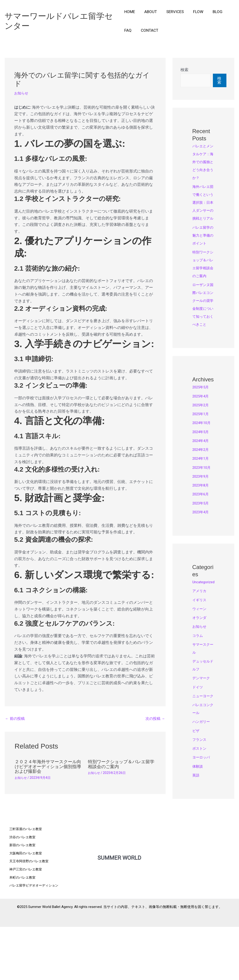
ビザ (196, 794)
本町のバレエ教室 (23, 932)
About (149, 12)
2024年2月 (202, 497)
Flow (194, 12)
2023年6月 (202, 542)
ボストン (200, 812)
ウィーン (200, 664)
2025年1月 (202, 461)
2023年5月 (202, 551)
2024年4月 (202, 488)
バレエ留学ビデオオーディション (36, 940)
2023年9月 (202, 524)
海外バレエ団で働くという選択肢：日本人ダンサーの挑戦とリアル (202, 218)
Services (172, 12)
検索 (184, 70)
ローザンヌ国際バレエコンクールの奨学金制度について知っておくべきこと (202, 348)
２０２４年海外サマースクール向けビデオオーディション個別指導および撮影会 (47, 767)
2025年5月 (202, 435)
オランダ (200, 673)
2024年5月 (202, 479)
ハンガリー (202, 785)
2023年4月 (202, 559)
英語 (196, 839)
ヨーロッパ (202, 821)
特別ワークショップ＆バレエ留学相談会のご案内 (121, 765)
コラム (198, 691)
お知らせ (22, 93)
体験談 (198, 830)
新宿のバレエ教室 (23, 901)
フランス (200, 803)
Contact (148, 30)
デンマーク (202, 733)
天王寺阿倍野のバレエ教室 (30, 916)
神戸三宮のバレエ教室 (27, 924)
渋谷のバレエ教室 (23, 893)
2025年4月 (202, 444)
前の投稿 (16, 719)
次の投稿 (155, 719)
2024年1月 (202, 506)
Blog (212, 12)
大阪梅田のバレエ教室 (27, 908)
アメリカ (200, 646)
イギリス (200, 655)
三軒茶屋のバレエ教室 (27, 885)
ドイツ (198, 742)
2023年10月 (203, 515)
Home (130, 12)
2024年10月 (203, 470)
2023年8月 (202, 533)
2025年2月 (202, 452)
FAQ (128, 30)
